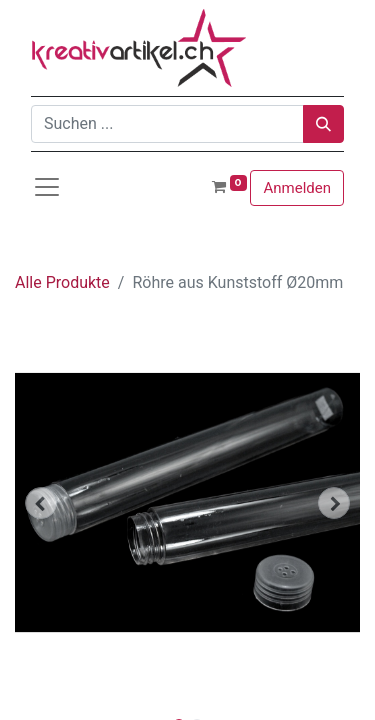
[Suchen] (323, 124)
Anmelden (297, 188)
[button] (41, 503)
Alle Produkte (62, 282)
